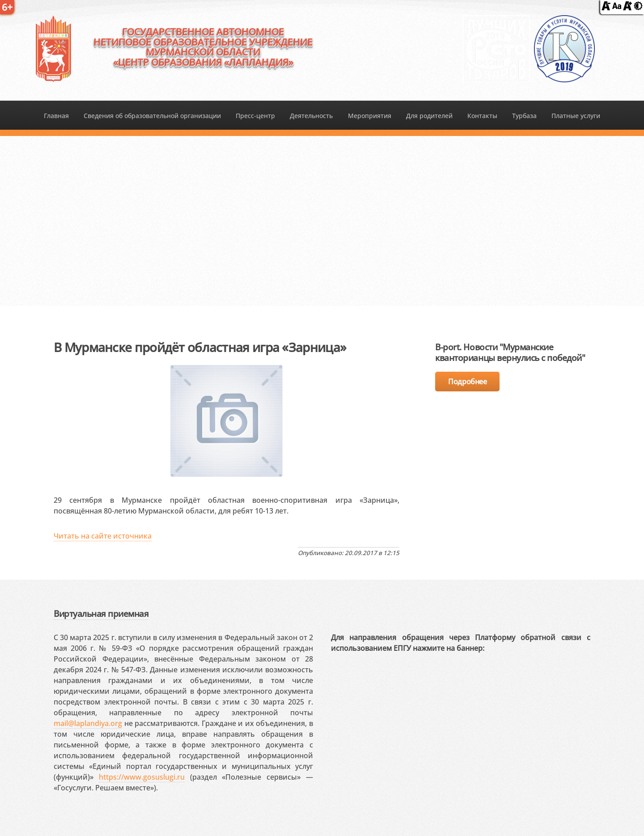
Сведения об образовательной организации (152, 116)
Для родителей (429, 116)
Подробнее (467, 382)
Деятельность (311, 116)
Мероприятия (370, 116)
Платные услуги (576, 116)
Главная (56, 116)
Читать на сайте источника (103, 536)
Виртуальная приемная (101, 613)
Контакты (482, 116)
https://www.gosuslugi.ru (142, 777)
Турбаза (524, 116)
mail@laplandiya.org (88, 723)
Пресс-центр (255, 116)
